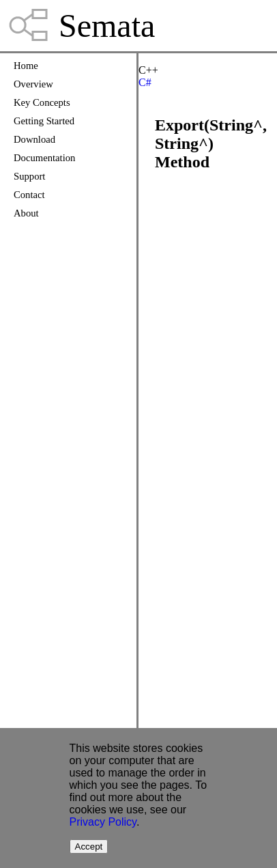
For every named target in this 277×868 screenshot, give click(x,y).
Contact (29, 195)
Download (34, 139)
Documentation (44, 158)
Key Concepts (42, 102)
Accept (89, 846)
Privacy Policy (103, 822)
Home (26, 66)
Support (29, 176)
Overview (33, 84)
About (26, 213)
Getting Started (44, 121)
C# (145, 82)
